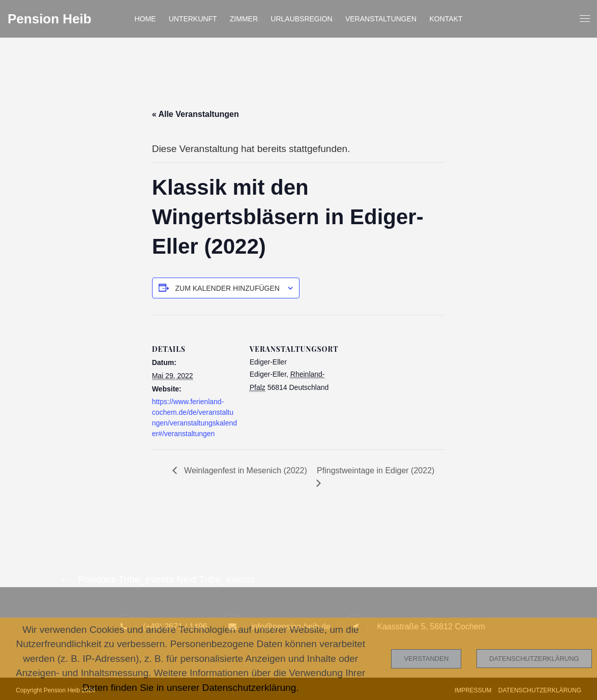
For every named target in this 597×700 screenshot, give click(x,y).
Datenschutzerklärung (534, 659)
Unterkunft (193, 19)
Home (145, 19)
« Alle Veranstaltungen (196, 114)
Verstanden (426, 659)
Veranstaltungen (381, 19)
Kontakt (446, 19)
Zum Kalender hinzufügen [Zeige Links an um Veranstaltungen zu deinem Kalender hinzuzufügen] (228, 288)
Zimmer (244, 19)
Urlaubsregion (301, 19)
